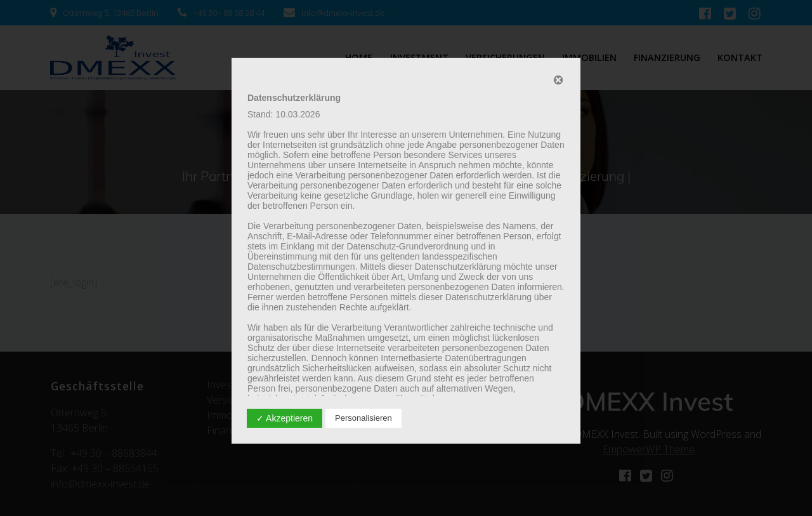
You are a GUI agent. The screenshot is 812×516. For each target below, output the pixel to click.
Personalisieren (363, 418)
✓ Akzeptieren (285, 418)
